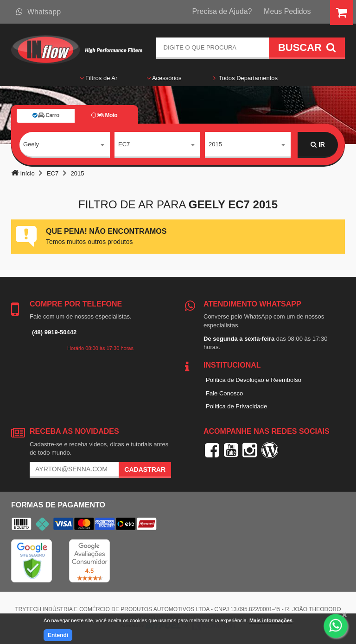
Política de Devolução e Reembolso (254, 380)
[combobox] (65, 145)
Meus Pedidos (287, 11)
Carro (46, 115)
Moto (104, 115)
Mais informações (271, 620)
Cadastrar (145, 469)
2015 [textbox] (215, 144)
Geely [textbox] (31, 144)
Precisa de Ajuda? (222, 11)
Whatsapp (38, 12)
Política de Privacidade (236, 406)
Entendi (58, 635)
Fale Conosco (224, 393)
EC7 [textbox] (124, 144)
